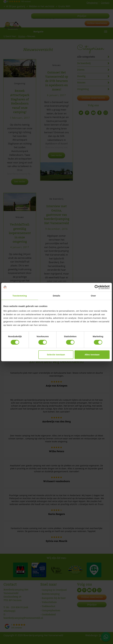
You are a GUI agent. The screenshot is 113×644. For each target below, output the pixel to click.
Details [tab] (56, 296)
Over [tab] (93, 296)
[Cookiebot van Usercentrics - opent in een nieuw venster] (97, 287)
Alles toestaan (92, 355)
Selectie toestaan (56, 355)
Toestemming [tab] (20, 296)
